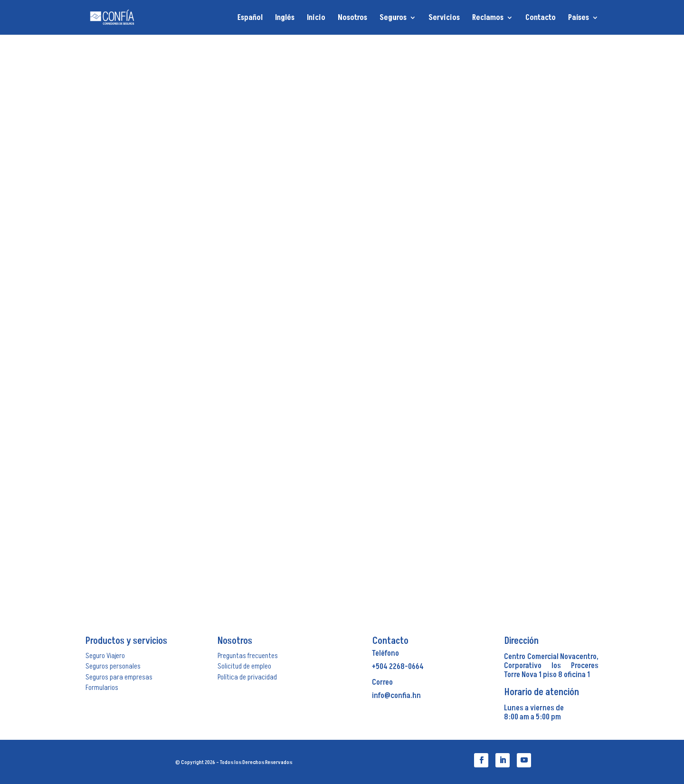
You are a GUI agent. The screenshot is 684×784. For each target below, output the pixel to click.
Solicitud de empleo (244, 666)
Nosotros (352, 19)
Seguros (393, 19)
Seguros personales (113, 666)
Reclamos (488, 19)
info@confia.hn (396, 696)
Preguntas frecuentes (248, 656)
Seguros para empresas (119, 677)
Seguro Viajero (105, 656)
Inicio (316, 19)
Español (250, 18)
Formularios (102, 688)
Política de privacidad (247, 677)
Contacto (541, 19)
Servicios (444, 19)
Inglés (285, 18)
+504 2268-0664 (398, 667)
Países (579, 19)
